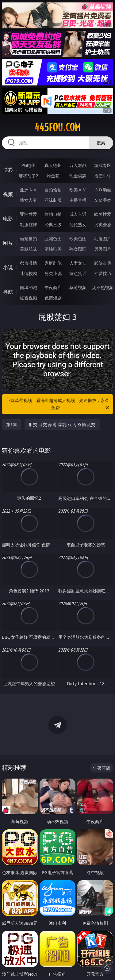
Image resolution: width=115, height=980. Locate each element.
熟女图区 (78, 249)
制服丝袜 (29, 224)
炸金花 (53, 176)
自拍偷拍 (53, 190)
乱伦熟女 (78, 224)
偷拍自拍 (53, 214)
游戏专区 (103, 165)
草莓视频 (78, 287)
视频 (8, 194)
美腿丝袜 (29, 249)
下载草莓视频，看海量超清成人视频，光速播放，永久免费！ (58, 404)
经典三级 (53, 224)
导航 (8, 292)
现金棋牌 (78, 176)
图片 (8, 243)
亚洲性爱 (29, 214)
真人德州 (53, 165)
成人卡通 (78, 214)
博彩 (8, 170)
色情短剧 (53, 298)
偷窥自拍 (29, 239)
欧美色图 (78, 239)
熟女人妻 (29, 200)
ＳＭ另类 (103, 200)
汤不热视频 (103, 287)
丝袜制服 (53, 200)
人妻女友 (78, 263)
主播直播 (78, 200)
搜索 (101, 143)
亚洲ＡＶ (29, 190)
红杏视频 (29, 298)
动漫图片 (103, 239)
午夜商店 (53, 287)
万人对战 (78, 165)
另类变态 (103, 224)
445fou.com (57, 127)
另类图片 (103, 249)
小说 (8, 267)
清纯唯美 (53, 249)
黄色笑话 (78, 273)
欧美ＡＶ (78, 190)
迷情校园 (29, 273)
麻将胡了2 (29, 176)
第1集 (12, 424)
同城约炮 (29, 287)
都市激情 (29, 263)
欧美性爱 (103, 214)
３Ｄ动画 (103, 190)
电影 (8, 219)
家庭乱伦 (53, 263)
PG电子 (28, 165)
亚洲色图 (53, 239)
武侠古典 (103, 263)
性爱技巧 (103, 273)
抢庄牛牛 (103, 176)
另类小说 (53, 273)
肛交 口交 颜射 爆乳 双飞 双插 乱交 (62, 424)
